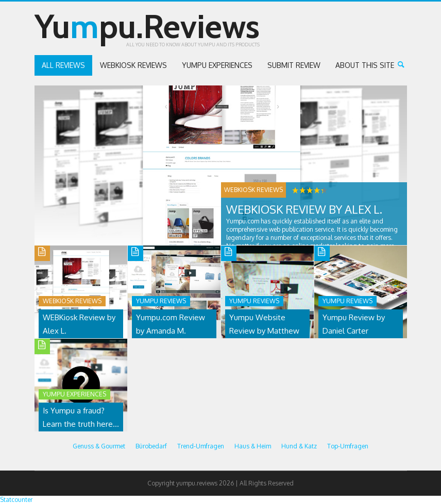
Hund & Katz (299, 446)
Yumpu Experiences (217, 65)
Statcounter (16, 500)
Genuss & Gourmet (99, 446)
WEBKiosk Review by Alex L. (304, 209)
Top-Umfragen (348, 446)
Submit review (294, 65)
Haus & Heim (253, 446)
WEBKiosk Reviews (133, 65)
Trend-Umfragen (201, 446)
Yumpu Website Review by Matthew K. (264, 331)
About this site (365, 65)
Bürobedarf (151, 446)
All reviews (63, 65)
